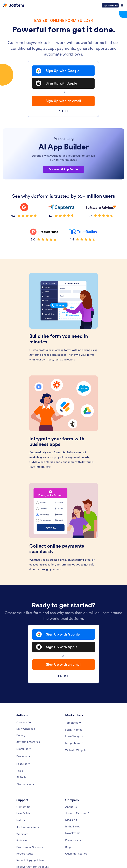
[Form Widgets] (74, 736)
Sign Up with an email (63, 101)
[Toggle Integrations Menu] (74, 743)
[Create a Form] (25, 722)
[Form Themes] (74, 730)
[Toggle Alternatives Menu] (26, 784)
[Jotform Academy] (28, 827)
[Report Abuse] (25, 854)
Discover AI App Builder (63, 169)
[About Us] (71, 807)
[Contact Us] (23, 807)
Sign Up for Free (110, 5)
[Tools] (20, 771)
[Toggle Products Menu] (24, 756)
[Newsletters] (73, 833)
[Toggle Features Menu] (23, 764)
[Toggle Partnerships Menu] (75, 840)
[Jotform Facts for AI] (78, 813)
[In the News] (73, 826)
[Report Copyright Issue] (31, 860)
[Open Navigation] (122, 5)
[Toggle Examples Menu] (24, 749)
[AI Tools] (21, 777)
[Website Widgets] (76, 750)
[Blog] (68, 847)
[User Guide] (23, 813)
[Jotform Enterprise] (28, 742)
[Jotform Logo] (14, 5)
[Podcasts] (22, 840)
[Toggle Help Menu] (21, 820)
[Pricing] (21, 735)
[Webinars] (22, 834)
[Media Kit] (71, 820)
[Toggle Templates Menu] (73, 723)
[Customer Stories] (76, 854)
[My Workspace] (26, 729)
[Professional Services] (30, 847)
